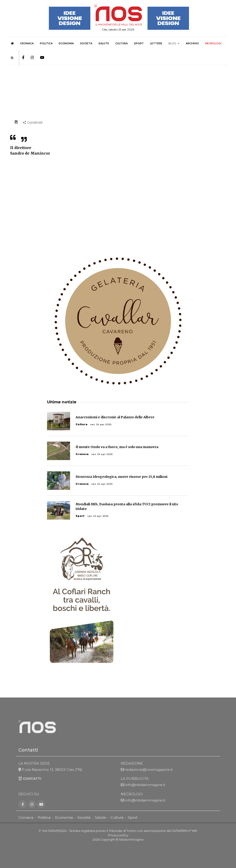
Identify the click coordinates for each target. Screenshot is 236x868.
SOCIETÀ (86, 43)
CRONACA (27, 43)
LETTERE (156, 43)
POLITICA (46, 43)
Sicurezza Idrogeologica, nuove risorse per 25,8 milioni (121, 477)
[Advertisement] (118, 199)
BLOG (172, 43)
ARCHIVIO (192, 43)
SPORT (139, 43)
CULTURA (121, 43)
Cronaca (82, 454)
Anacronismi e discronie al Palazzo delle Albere (115, 417)
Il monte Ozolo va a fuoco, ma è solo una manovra (117, 447)
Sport (80, 516)
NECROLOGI (213, 43)
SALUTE (104, 43)
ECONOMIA (66, 43)
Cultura (82, 424)
